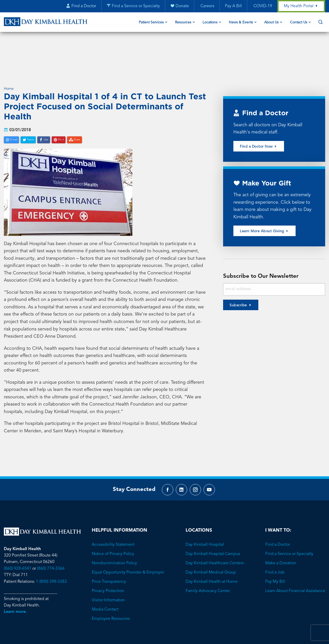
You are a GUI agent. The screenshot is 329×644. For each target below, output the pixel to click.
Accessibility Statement (113, 509)
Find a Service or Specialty (289, 519)
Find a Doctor (278, 509)
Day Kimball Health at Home (212, 547)
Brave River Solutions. (186, 613)
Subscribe (238, 268)
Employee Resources (111, 584)
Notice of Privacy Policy (113, 519)
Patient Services (151, 23)
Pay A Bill (233, 6)
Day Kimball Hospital (205, 509)
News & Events (241, 23)
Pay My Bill (275, 547)
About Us (271, 23)
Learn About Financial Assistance (295, 556)
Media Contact (105, 574)
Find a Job (275, 537)
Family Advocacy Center (208, 556)
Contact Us (299, 23)
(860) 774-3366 (51, 533)
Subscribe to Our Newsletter (262, 239)
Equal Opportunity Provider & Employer (128, 537)
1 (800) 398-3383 (51, 547)
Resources (183, 23)
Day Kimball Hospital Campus (213, 519)
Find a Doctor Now (259, 108)
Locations (210, 23)
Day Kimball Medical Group (211, 537)
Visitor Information (108, 565)
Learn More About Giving (264, 194)
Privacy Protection (108, 556)
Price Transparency (109, 547)
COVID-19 (262, 6)
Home (9, 50)
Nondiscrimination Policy (114, 528)
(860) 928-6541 (18, 533)
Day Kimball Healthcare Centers (215, 528)
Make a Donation (281, 528)
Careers (207, 6)
